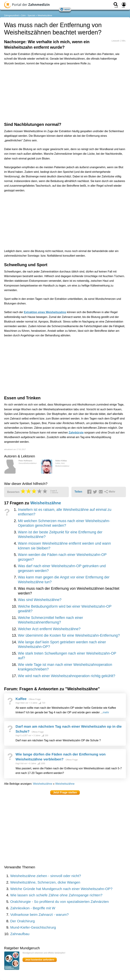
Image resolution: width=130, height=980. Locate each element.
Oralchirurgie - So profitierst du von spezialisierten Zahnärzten (60, 902)
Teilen (78, 492)
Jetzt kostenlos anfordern (40, 960)
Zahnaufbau (20, 934)
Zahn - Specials (28, 16)
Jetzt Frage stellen (65, 792)
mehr (106, 712)
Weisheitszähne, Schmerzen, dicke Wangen (45, 882)
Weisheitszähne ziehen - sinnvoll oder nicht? (46, 876)
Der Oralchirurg (23, 921)
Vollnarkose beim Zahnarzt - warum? (39, 915)
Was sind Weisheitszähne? (40, 600)
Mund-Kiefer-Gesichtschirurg (33, 927)
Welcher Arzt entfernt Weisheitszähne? (49, 629)
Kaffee (21, 699)
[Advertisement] (57, 83)
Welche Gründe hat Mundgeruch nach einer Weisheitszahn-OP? (61, 889)
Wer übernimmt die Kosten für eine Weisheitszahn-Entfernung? (69, 635)
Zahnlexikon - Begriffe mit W (33, 908)
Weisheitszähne (45, 16)
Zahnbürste (76, 433)
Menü (65, 9)
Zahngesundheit (11, 16)
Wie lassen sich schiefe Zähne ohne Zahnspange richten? (56, 895)
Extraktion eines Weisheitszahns (45, 312)
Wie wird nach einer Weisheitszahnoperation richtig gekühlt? (67, 676)
